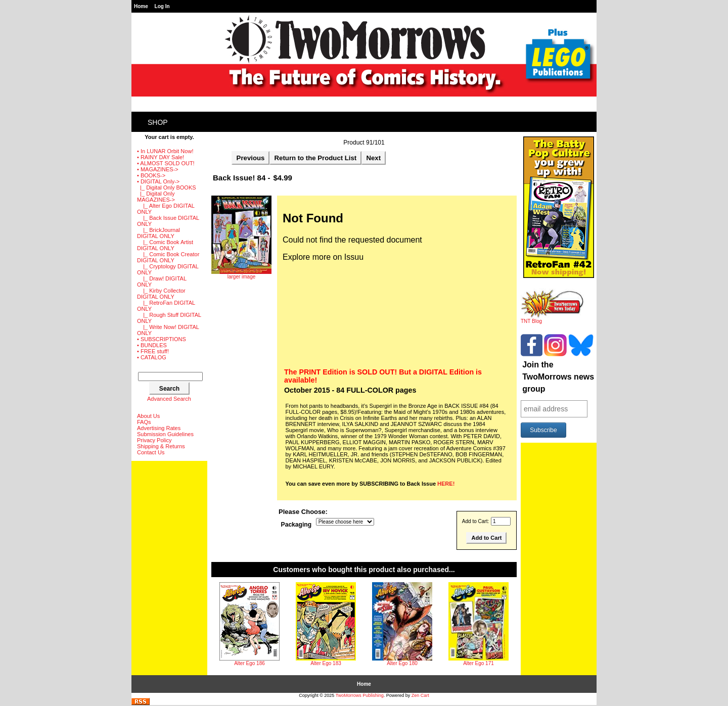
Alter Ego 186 (249, 663)
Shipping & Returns (161, 446)
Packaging (297, 525)
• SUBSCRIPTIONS (162, 339)
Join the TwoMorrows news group (558, 377)
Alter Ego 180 (402, 663)
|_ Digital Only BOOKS (167, 187)
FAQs (144, 422)
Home (141, 6)
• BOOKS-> (151, 175)
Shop (158, 122)
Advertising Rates (159, 428)
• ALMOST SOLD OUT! (166, 163)
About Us (148, 416)
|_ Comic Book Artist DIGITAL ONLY (165, 245)
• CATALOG (152, 357)
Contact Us (151, 452)
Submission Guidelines (165, 434)
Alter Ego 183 (326, 663)
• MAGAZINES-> (158, 169)
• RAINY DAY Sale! (161, 157)
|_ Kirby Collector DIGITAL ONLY (161, 294)
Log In (162, 6)
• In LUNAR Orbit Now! (165, 151)
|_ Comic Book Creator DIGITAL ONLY (168, 257)
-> (158, 181)
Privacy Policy (154, 440)
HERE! (446, 484)
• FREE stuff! (153, 351)
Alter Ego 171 (479, 663)
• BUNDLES (152, 345)
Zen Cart (420, 695)
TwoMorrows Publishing (360, 695)
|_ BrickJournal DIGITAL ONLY (158, 233)
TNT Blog (552, 319)
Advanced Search (169, 399)
